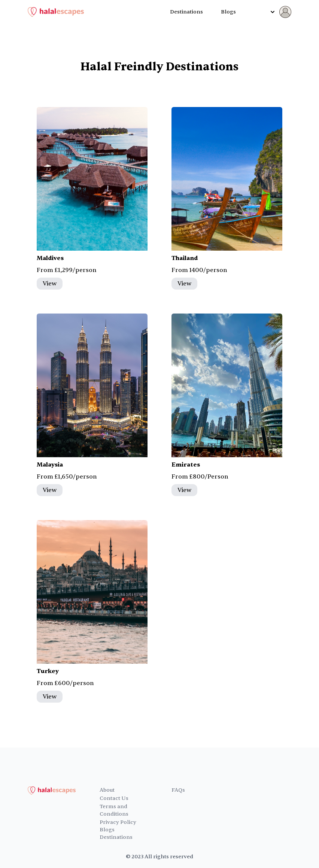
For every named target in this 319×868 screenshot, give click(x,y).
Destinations (186, 12)
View (50, 284)
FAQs (178, 790)
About (107, 790)
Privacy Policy (118, 822)
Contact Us (114, 798)
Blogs (228, 12)
